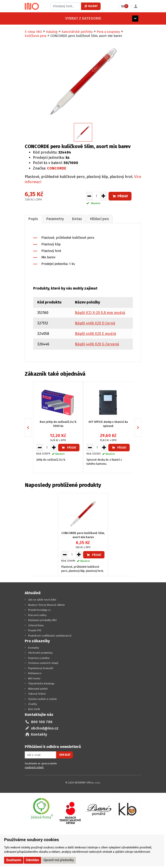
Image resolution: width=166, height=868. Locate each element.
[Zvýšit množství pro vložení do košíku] (103, 196)
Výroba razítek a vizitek (42, 699)
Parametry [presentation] (54, 219)
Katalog (52, 32)
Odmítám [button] (32, 860)
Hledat (91, 6)
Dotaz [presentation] (75, 219)
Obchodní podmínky (40, 652)
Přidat (120, 196)
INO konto (34, 678)
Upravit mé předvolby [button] (59, 860)
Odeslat (65, 755)
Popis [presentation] (33, 219)
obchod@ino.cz (45, 728)
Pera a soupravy (108, 32)
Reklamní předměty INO (42, 620)
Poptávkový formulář (41, 668)
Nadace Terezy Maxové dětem (46, 604)
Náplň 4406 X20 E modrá (95, 333)
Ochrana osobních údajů (43, 663)
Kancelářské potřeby (77, 32)
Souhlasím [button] (14, 860)
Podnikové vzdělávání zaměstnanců (50, 635)
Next (141, 427)
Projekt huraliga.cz (39, 610)
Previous (31, 427)
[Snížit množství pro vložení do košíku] (89, 196)
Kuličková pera (36, 36)
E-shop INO (33, 32)
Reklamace (35, 673)
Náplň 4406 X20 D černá (95, 323)
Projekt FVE (35, 630)
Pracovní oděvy (37, 615)
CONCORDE (57, 168)
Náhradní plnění (38, 688)
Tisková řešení (37, 693)
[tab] (33, 219)
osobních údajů (34, 767)
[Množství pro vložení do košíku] (96, 196)
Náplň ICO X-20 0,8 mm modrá (100, 312)
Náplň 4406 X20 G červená (97, 344)
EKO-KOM (34, 709)
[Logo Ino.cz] (32, 6)
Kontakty (34, 647)
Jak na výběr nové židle (42, 599)
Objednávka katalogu (41, 683)
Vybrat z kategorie (43, 18)
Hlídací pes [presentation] (97, 219)
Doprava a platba (39, 657)
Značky (33, 704)
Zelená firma (36, 625)
